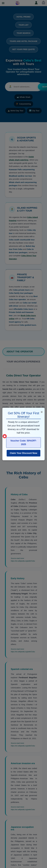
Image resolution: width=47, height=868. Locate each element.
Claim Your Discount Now (23, 453)
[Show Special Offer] (5, 436)
